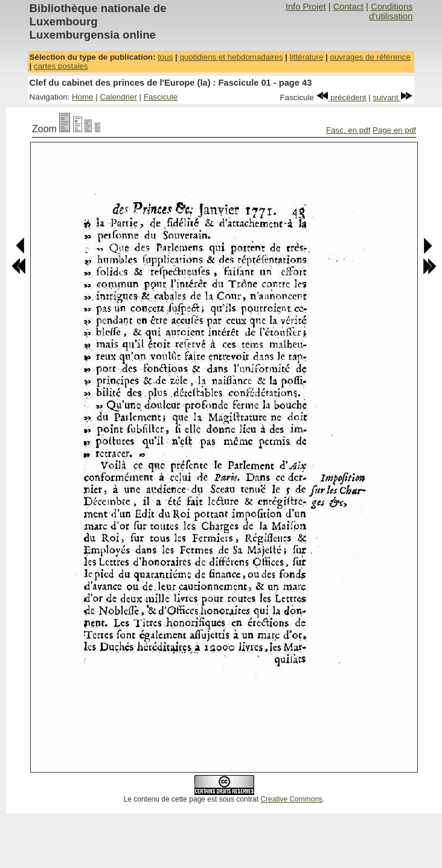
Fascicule (161, 97)
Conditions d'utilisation (391, 11)
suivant (392, 97)
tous (165, 57)
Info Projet (306, 7)
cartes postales (61, 66)
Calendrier (118, 97)
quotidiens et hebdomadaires (231, 57)
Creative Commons (291, 799)
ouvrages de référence (370, 57)
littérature (307, 57)
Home (83, 97)
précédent (341, 97)
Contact (349, 7)
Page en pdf (394, 130)
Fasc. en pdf (348, 130)
